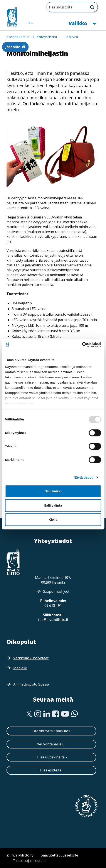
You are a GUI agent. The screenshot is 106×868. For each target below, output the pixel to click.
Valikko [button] (82, 23)
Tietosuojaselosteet (29, 861)
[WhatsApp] (75, 714)
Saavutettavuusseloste (60, 855)
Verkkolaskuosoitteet (31, 658)
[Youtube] (65, 714)
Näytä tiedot (83, 477)
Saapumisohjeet (56, 591)
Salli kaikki (53, 491)
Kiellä (53, 519)
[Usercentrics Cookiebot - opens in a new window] (82, 345)
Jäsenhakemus (17, 37)
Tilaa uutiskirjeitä (50, 757)
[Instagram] (38, 714)
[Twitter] (29, 714)
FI (32, 23)
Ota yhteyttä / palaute (50, 731)
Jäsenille (13, 47)
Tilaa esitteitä (50, 770)
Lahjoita (71, 37)
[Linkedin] (47, 714)
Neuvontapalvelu (50, 744)
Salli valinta (53, 505)
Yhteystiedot (47, 37)
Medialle (20, 668)
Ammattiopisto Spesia (31, 684)
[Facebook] (56, 714)
